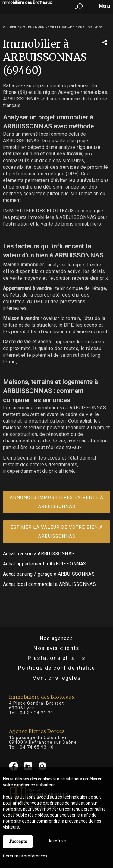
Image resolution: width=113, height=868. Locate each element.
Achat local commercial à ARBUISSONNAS (49, 584)
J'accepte (18, 842)
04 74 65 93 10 (37, 747)
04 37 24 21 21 (37, 713)
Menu (104, 6)
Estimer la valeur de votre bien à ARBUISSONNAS (57, 532)
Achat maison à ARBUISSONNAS (39, 554)
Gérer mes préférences (25, 856)
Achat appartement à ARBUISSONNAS (45, 564)
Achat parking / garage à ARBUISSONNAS (49, 574)
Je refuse (57, 841)
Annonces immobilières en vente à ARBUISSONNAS (56, 502)
